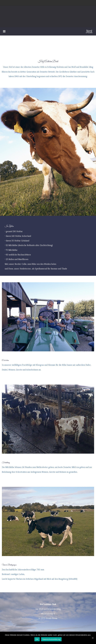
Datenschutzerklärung (51, 639)
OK (37, 639)
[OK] (93, 638)
